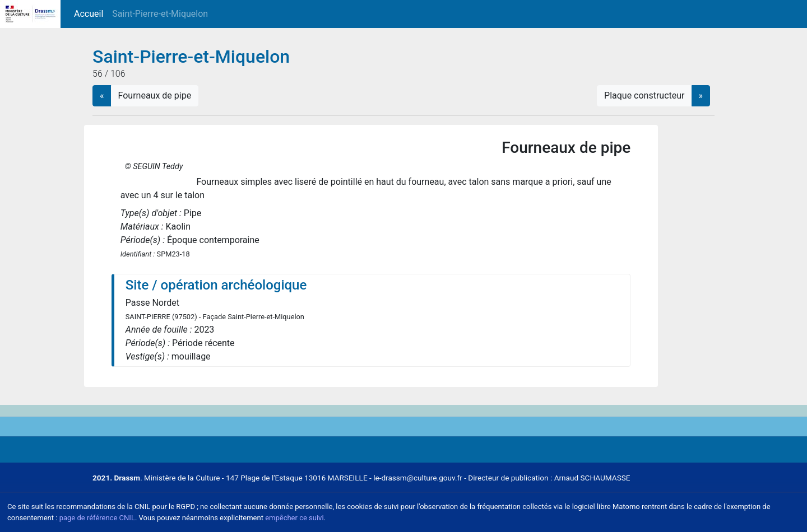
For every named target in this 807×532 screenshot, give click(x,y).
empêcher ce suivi (294, 518)
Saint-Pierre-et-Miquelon (160, 14)
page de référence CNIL (97, 518)
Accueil (91, 13)
